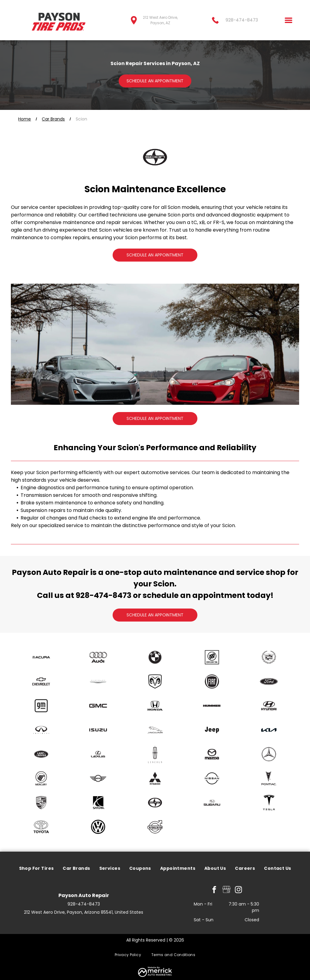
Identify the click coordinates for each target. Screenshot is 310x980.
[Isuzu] (98, 730)
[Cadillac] (269, 657)
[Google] (226, 890)
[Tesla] (269, 803)
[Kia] (269, 730)
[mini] (98, 778)
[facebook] (214, 890)
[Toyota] (41, 827)
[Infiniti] (41, 730)
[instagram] (238, 890)
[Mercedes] (269, 754)
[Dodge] (155, 681)
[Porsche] (41, 803)
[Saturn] (98, 803)
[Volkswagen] (98, 827)
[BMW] (155, 657)
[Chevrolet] (41, 681)
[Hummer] (212, 706)
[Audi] (98, 657)
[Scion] (155, 803)
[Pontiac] (269, 778)
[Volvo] (155, 827)
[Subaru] (212, 803)
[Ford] (269, 681)
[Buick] (212, 657)
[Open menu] (289, 20)
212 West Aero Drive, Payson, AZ (160, 20)
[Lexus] (98, 754)
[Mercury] (41, 778)
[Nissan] (212, 778)
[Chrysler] (98, 681)
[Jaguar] (155, 730)
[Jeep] (212, 730)
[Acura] (41, 657)
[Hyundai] (269, 706)
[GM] (41, 706)
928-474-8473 (104, 595)
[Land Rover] (41, 754)
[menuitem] (36, 869)
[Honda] (155, 706)
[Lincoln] (155, 754)
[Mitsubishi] (155, 778)
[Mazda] (212, 754)
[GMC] (98, 706)
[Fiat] (212, 681)
